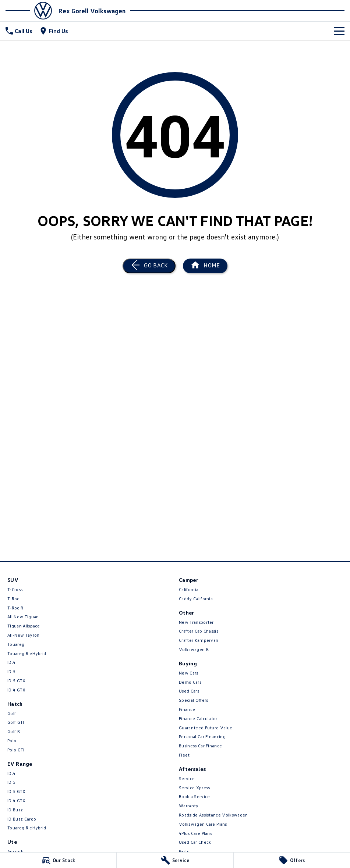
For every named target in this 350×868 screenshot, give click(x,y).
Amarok (15, 851)
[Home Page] (31, 11)
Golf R (14, 731)
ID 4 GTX (17, 690)
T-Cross (15, 589)
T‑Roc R (15, 608)
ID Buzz (15, 810)
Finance (187, 709)
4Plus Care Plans (195, 833)
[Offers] (292, 860)
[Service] (175, 860)
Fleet (184, 755)
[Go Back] (149, 266)
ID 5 (11, 671)
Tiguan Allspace (24, 626)
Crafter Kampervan (199, 640)
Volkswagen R (194, 649)
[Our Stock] (58, 860)
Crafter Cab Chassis (199, 631)
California (189, 589)
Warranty (189, 806)
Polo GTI (16, 750)
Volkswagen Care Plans (203, 824)
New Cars (189, 673)
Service (187, 778)
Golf (12, 713)
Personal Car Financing (202, 737)
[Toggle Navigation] (339, 31)
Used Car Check (195, 842)
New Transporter (196, 622)
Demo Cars (190, 682)
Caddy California (196, 599)
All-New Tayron (23, 635)
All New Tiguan (23, 617)
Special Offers (193, 700)
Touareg (16, 644)
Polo (12, 741)
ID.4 (11, 662)
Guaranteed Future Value (206, 728)
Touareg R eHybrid (27, 653)
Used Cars (189, 691)
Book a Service (194, 796)
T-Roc (13, 599)
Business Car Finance (200, 746)
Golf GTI (16, 722)
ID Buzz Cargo (22, 819)
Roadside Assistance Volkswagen (213, 815)
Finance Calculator (198, 718)
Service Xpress (194, 788)
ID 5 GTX (17, 681)
